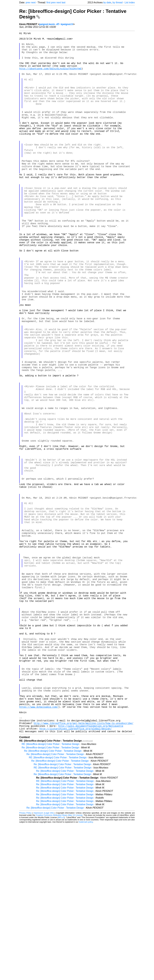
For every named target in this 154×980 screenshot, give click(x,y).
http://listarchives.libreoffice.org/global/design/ (75, 884)
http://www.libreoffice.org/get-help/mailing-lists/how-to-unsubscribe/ (83, 877)
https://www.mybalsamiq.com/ (39, 857)
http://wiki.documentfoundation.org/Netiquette (91, 880)
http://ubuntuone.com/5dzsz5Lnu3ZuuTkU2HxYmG (50, 77)
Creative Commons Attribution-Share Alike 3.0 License (59, 971)
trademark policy (86, 978)
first (48, 2)
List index (130, 2)
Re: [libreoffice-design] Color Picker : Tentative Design (50, 903)
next (33, 2)
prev (28, 2)
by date (107, 2)
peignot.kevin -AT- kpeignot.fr (56, 24)
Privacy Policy (25, 969)
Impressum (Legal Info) (44, 969)
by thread (118, 2)
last (64, 2)
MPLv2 (61, 973)
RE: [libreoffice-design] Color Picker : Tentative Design (51, 900)
